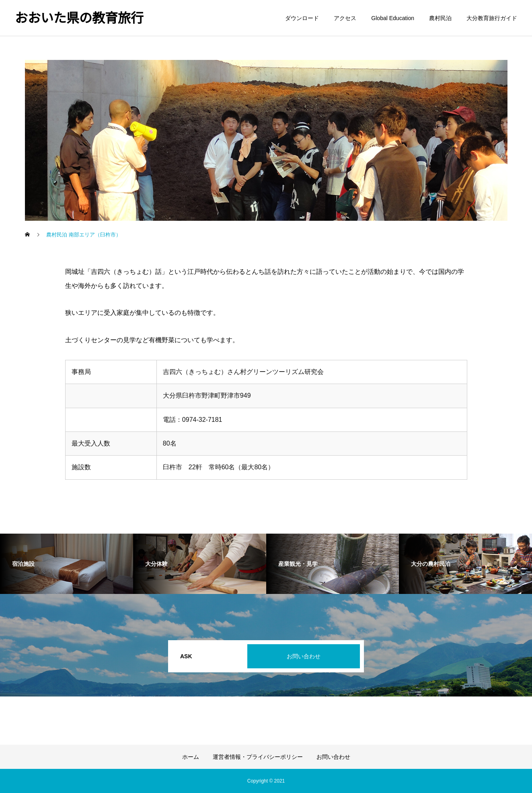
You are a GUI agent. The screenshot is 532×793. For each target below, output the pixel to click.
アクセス (345, 18)
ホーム (191, 757)
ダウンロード (302, 18)
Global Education (393, 18)
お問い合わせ (304, 656)
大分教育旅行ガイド (492, 18)
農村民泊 (440, 18)
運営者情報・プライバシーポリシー (258, 757)
